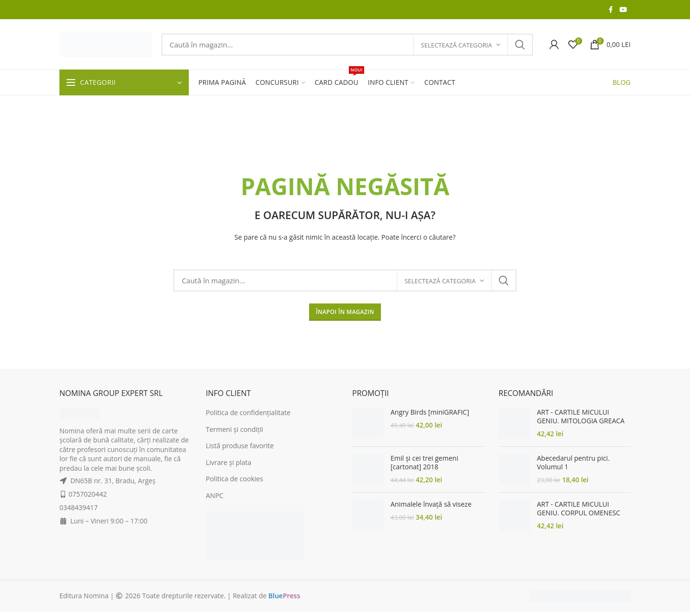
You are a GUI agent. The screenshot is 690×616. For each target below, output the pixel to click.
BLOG (622, 82)
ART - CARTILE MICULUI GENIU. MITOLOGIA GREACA (581, 417)
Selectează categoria (456, 45)
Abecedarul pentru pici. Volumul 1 (574, 463)
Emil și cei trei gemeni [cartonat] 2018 (424, 463)
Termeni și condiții (235, 429)
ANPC (215, 495)
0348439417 (79, 507)
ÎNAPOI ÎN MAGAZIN (345, 312)
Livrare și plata (229, 462)
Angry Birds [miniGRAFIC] (430, 412)
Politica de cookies (235, 479)
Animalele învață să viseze (431, 504)
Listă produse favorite (240, 446)
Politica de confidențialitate (248, 413)
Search (520, 45)
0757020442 (88, 494)
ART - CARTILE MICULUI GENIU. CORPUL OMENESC (579, 509)
